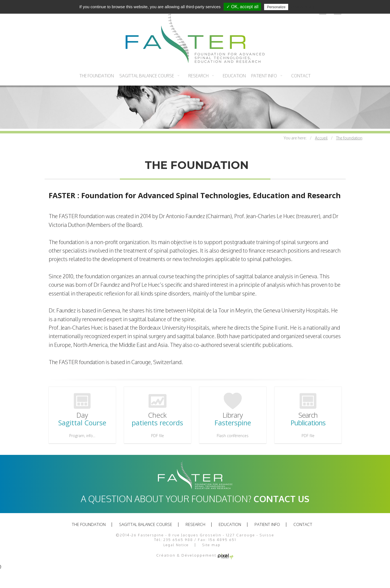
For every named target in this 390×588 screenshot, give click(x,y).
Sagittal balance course (147, 76)
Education (234, 76)
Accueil (321, 138)
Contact (301, 76)
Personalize (276, 7)
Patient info (264, 76)
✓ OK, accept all (242, 7)
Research (198, 76)
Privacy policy (303, 7)
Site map (211, 545)
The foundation (97, 76)
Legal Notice (176, 545)
